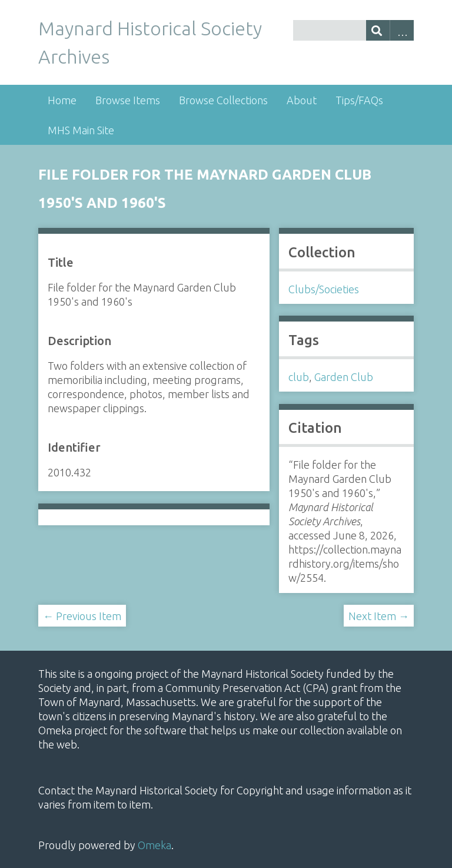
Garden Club (344, 377)
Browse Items (128, 100)
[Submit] (378, 30)
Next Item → (379, 616)
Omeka (154, 845)
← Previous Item (82, 616)
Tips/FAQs (359, 100)
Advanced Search (402, 30)
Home (62, 100)
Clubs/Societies (324, 289)
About (302, 100)
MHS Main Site (81, 130)
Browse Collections (223, 100)
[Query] (353, 30)
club (299, 377)
